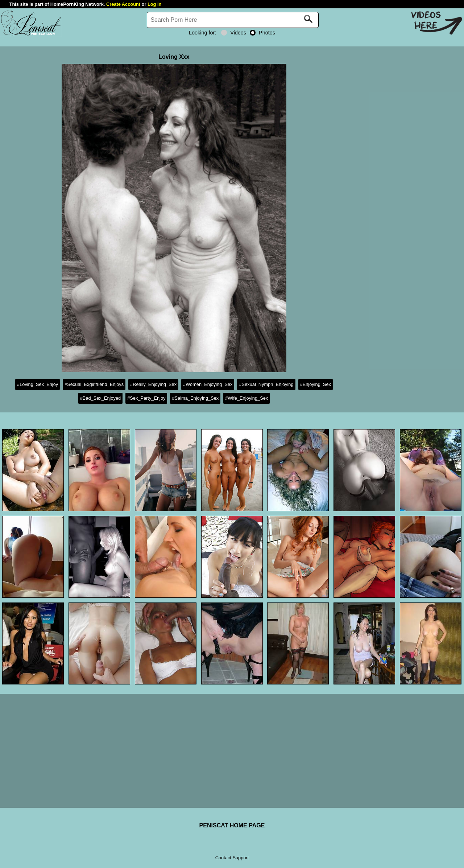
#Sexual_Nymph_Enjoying (266, 384)
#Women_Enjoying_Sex (208, 384)
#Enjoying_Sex (316, 384)
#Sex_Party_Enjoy (146, 398)
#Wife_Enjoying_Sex (246, 398)
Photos (262, 33)
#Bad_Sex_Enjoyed (100, 398)
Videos (234, 33)
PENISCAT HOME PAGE (232, 825)
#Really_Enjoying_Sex (153, 384)
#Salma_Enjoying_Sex (195, 398)
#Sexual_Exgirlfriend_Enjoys (94, 384)
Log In (154, 4)
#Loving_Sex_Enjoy (38, 384)
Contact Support (232, 858)
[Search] (233, 20)
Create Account (123, 4)
